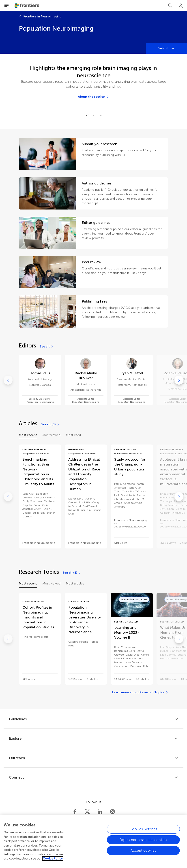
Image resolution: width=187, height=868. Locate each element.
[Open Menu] (6, 6)
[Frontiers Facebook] (75, 812)
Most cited (73, 435)
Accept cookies (143, 854)
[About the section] (94, 97)
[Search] (170, 6)
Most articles (75, 583)
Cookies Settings (143, 833)
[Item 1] (94, 116)
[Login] (181, 6)
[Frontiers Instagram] (112, 812)
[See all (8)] (50, 424)
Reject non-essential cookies (143, 844)
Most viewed (51, 435)
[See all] (47, 347)
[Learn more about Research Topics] (140, 692)
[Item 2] (101, 116)
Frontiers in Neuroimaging (42, 16)
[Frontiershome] (27, 6)
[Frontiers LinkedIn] (100, 812)
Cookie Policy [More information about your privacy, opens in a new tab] (53, 863)
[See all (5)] (72, 573)
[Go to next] (179, 380)
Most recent (28, 435)
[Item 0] (86, 116)
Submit (164, 48)
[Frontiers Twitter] (87, 812)
